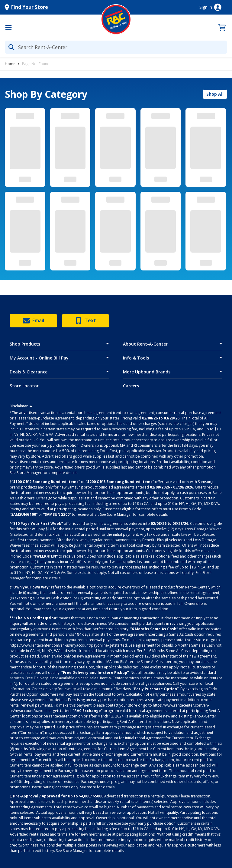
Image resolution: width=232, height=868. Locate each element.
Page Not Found (36, 64)
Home (10, 64)
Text (85, 321)
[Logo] (116, 19)
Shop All (215, 94)
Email (33, 321)
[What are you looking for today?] (116, 47)
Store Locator (24, 386)
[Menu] (8, 28)
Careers (131, 386)
